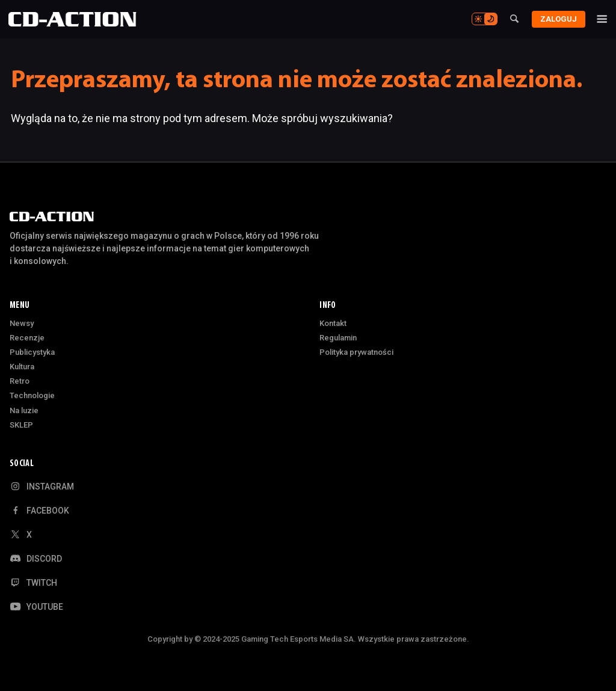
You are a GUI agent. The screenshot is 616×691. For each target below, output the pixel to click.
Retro (20, 381)
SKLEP (21, 425)
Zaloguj (556, 19)
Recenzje (27, 338)
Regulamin (338, 338)
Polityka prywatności (356, 352)
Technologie (32, 395)
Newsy (22, 323)
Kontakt (333, 323)
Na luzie (24, 410)
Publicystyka (32, 352)
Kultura (22, 367)
